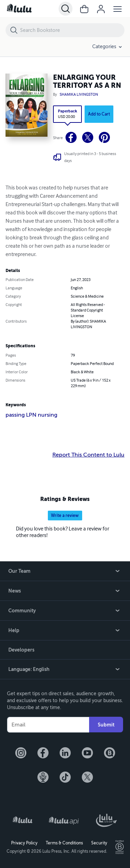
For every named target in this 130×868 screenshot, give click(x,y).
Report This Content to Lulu (88, 455)
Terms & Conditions (64, 843)
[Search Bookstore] (72, 30)
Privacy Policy (24, 843)
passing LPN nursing (31, 415)
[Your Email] (48, 725)
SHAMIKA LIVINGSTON (79, 95)
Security (99, 843)
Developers (21, 650)
